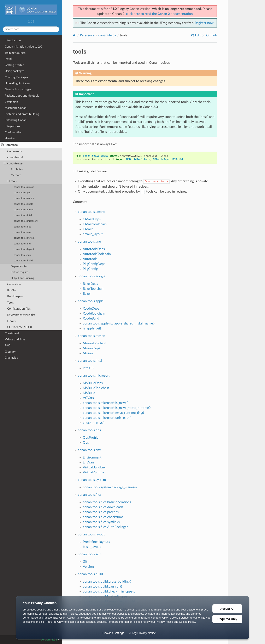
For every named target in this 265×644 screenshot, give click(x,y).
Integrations (12, 126)
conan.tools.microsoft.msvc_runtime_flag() (113, 413)
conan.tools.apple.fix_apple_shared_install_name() (119, 323)
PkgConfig (90, 269)
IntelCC (88, 368)
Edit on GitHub (206, 35)
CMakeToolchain (95, 224)
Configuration (14, 132)
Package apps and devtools (22, 96)
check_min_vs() (94, 423)
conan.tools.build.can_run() (102, 587)
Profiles (12, 290)
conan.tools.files (23, 244)
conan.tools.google (24, 198)
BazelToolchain (94, 289)
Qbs (86, 443)
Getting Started (14, 65)
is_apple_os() (92, 328)
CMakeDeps (92, 219)
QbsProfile (91, 438)
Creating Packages (16, 77)
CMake (88, 229)
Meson (88, 353)
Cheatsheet (12, 333)
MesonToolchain (95, 343)
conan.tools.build (23, 261)
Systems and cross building (22, 114)
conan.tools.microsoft (26, 221)
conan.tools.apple (23, 204)
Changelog (11, 358)
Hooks (11, 321)
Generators (14, 284)
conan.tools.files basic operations (107, 502)
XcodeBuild (91, 318)
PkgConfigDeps (94, 264)
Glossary (10, 352)
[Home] (74, 35)
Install (8, 59)
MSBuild (89, 393)
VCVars (88, 398)
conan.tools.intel (23, 215)
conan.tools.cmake (24, 187)
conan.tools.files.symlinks (101, 522)
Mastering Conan (16, 108)
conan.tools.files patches (101, 512)
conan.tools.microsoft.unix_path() (107, 418)
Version (88, 567)
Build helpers (15, 296)
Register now (204, 23)
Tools (10, 303)
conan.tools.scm (23, 255)
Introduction (13, 40)
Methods (16, 175)
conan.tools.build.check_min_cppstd (109, 591)
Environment (92, 457)
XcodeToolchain (94, 314)
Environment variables (21, 315)
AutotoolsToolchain (97, 254)
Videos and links (15, 339)
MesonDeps (92, 348)
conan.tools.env (22, 232)
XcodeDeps (91, 309)
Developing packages (18, 89)
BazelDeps (90, 284)
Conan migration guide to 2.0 (23, 47)
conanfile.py (13, 164)
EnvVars (89, 462)
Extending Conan (16, 120)
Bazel (87, 294)
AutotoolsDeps (94, 249)
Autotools (90, 259)
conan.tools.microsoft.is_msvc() (105, 403)
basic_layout (92, 547)
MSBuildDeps (93, 383)
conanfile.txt (15, 157)
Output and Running (22, 278)
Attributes (17, 169)
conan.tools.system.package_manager (110, 487)
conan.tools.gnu (22, 193)
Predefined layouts (96, 542)
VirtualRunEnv (93, 472)
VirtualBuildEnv (94, 467)
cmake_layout (93, 234)
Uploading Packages (17, 83)
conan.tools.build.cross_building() (107, 582)
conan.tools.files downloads (103, 507)
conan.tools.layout (24, 249)
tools (12, 181)
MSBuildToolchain (96, 388)
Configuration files (19, 309)
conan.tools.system (24, 238)
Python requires (20, 272)
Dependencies (19, 266)
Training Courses (15, 53)
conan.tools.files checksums (103, 517)
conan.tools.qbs (22, 227)
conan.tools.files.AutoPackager (105, 527)
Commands (14, 151)
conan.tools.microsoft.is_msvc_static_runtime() (117, 408)
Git (85, 562)
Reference (9, 145)
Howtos (10, 138)
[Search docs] (31, 29)
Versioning (11, 102)
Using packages (14, 71)
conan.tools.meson (24, 210)
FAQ (8, 345)
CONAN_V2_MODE (20, 327)
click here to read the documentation (159, 14)
